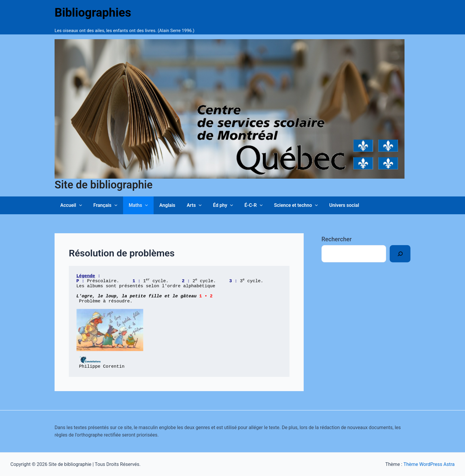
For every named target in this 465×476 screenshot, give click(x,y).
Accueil (70, 205)
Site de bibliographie (103, 185)
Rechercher (337, 239)
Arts (185, 205)
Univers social (328, 205)
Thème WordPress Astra (429, 464)
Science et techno (281, 205)
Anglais (160, 205)
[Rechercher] (400, 254)
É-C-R (241, 205)
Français (102, 205)
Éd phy (212, 205)
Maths (133, 205)
